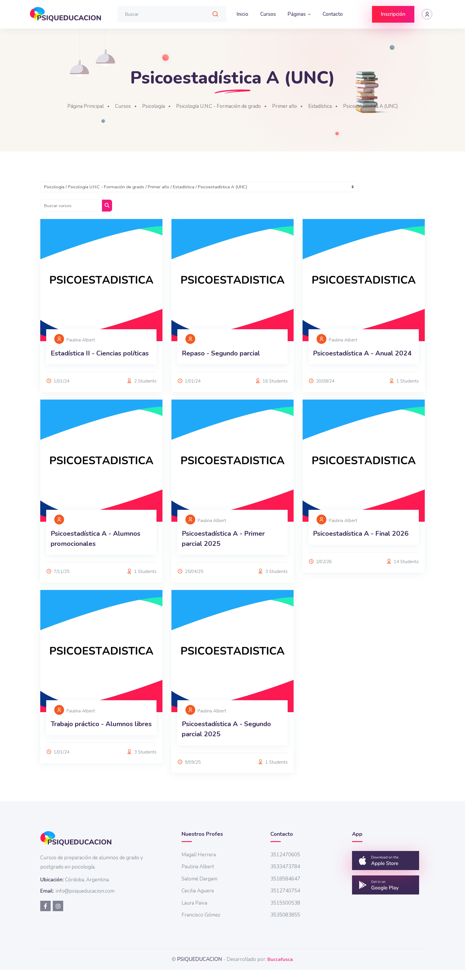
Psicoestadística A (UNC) (379, 106)
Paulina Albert (198, 877)
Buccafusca (280, 969)
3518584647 (285, 889)
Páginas (297, 14)
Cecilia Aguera (198, 901)
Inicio (242, 14)
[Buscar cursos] (72, 206)
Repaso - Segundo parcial (226, 370)
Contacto (333, 14)
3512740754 (285, 901)
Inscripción (393, 14)
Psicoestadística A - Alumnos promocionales (100, 566)
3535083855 (285, 925)
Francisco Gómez (201, 925)
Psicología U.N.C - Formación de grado (217, 106)
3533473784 (285, 877)
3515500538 (285, 913)
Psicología (147, 106)
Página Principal (76, 106)
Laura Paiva (194, 913)
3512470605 (285, 865)
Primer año (289, 106)
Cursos (268, 14)
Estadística (326, 106)
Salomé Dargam (199, 889)
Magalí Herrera (199, 865)
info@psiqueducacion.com (85, 901)
